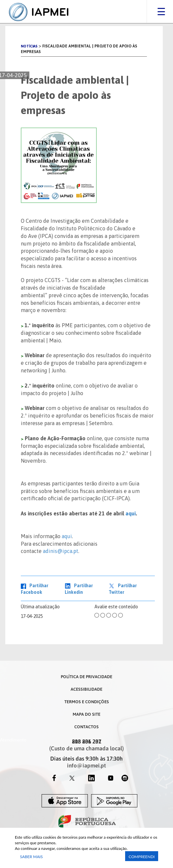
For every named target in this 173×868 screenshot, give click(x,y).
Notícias (29, 46)
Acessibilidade (86, 689)
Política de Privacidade (86, 677)
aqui (131, 513)
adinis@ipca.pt (61, 551)
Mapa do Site (86, 714)
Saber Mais (32, 857)
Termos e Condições (87, 702)
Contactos (86, 727)
